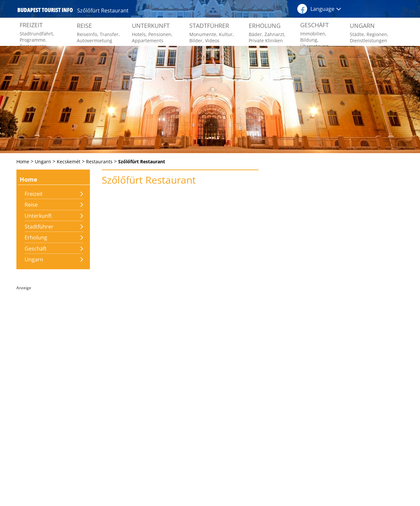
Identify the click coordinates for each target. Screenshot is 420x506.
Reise (31, 205)
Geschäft (36, 249)
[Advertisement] (53, 391)
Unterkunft (38, 216)
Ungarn (34, 259)
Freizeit (34, 194)
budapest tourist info (45, 10)
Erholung (36, 237)
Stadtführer (39, 227)
